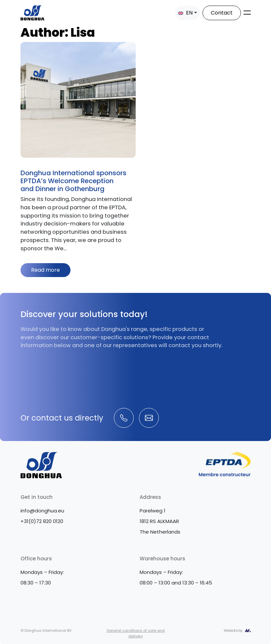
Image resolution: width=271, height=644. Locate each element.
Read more (45, 270)
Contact (222, 13)
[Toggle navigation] (247, 13)
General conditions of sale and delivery (136, 633)
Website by (233, 630)
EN (185, 13)
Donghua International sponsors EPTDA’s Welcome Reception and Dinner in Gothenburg (73, 181)
